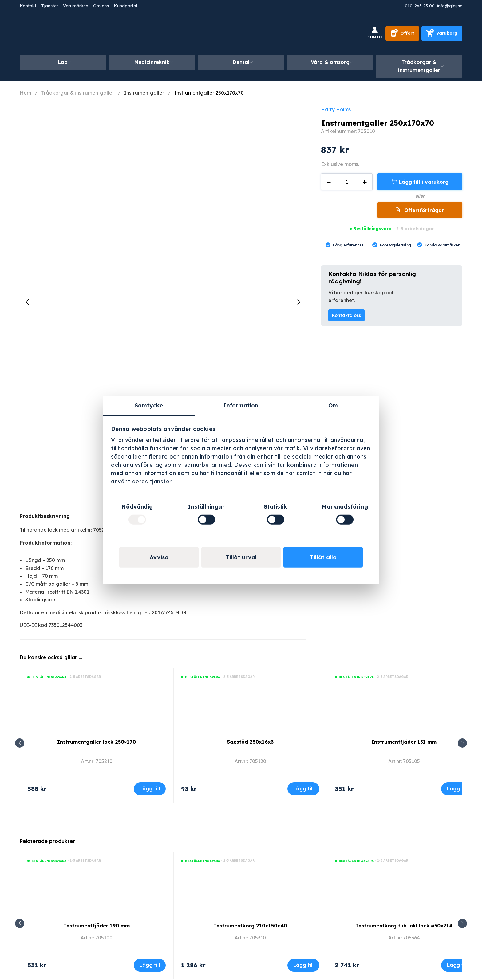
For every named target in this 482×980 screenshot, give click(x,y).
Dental (241, 62)
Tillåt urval (241, 557)
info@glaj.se (450, 6)
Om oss (101, 6)
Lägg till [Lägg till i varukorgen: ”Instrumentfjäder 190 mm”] (150, 965)
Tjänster (50, 6)
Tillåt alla (323, 557)
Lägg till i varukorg (424, 182)
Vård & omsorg (330, 62)
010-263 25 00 (420, 6)
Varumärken (76, 6)
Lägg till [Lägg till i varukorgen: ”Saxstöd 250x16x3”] (303, 789)
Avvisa (159, 557)
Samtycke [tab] (149, 405)
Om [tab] (333, 405)
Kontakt (28, 6)
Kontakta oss (346, 315)
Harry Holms (336, 109)
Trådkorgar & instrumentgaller (419, 66)
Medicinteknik (152, 62)
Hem (25, 93)
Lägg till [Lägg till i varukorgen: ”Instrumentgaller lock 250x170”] (150, 789)
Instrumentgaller (144, 93)
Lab (63, 62)
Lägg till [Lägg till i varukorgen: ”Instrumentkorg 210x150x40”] (303, 965)
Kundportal (125, 6)
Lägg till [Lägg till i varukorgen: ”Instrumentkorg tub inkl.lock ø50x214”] (457, 965)
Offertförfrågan (424, 210)
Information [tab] (241, 405)
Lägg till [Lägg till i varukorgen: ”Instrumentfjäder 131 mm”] (457, 789)
